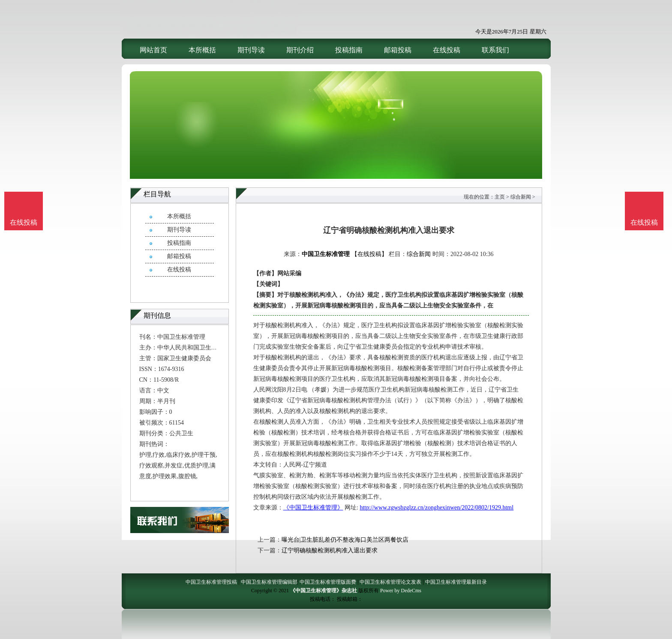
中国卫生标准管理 (326, 254)
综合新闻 (521, 197)
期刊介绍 (300, 50)
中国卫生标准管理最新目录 (456, 582)
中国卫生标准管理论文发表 (390, 582)
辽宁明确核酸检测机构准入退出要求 (330, 550)
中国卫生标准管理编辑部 (269, 582)
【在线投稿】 (369, 254)
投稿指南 (349, 50)
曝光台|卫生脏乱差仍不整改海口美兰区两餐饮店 (345, 540)
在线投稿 (447, 50)
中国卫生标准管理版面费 (328, 582)
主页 (500, 197)
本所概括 (202, 50)
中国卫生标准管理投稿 (211, 582)
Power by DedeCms (401, 591)
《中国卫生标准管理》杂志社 (324, 591)
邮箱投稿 (398, 50)
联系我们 (495, 50)
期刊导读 (251, 50)
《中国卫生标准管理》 (313, 508)
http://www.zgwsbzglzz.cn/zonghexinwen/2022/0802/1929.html (436, 508)
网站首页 (153, 50)
